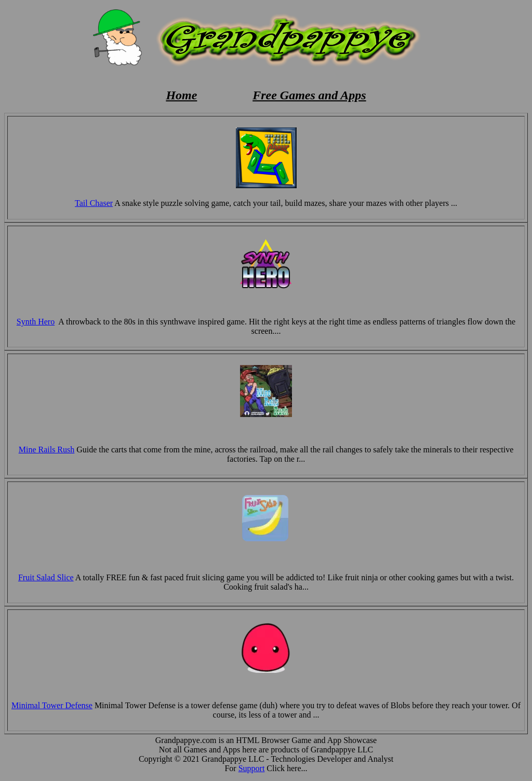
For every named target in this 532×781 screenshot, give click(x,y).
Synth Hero (36, 322)
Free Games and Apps (309, 95)
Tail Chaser (94, 203)
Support (252, 768)
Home (181, 95)
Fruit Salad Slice (46, 577)
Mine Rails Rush (47, 450)
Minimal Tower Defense (52, 705)
